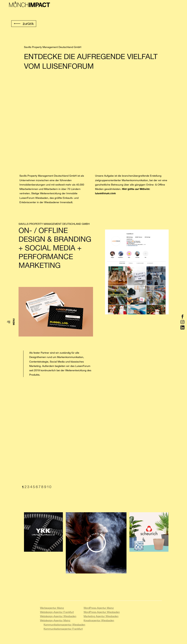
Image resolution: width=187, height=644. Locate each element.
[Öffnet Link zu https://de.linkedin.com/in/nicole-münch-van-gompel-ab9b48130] (182, 327)
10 (49, 487)
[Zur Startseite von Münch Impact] (30, 5)
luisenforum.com (105, 193)
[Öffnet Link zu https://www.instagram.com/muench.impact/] (182, 322)
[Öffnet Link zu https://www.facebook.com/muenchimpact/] (182, 317)
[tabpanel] (95, 436)
